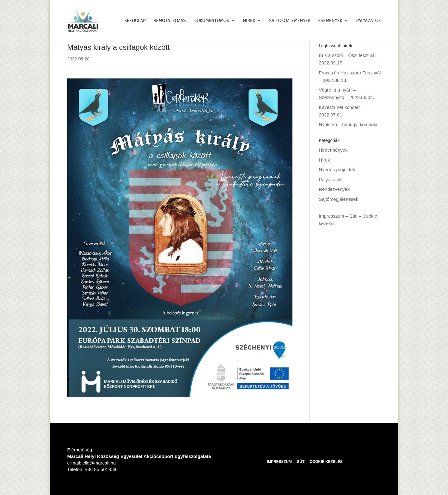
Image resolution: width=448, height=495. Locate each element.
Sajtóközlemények (290, 21)
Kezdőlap (135, 21)
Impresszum (332, 216)
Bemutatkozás (170, 21)
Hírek (249, 21)
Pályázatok (369, 21)
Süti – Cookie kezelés (320, 462)
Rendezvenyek (334, 189)
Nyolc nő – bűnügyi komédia (348, 124)
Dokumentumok (211, 21)
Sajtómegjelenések (339, 199)
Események (330, 21)
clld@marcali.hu (99, 463)
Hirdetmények (333, 150)
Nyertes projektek (337, 170)
